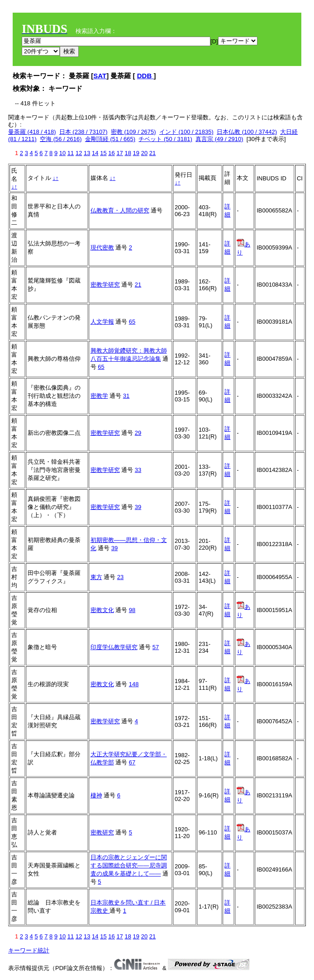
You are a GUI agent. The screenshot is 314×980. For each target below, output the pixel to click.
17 (119, 153)
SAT (100, 76)
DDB (145, 76)
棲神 (96, 795)
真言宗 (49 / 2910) (219, 139)
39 (138, 507)
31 (126, 396)
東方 (96, 577)
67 (132, 762)
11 (71, 153)
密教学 (99, 396)
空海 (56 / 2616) (61, 139)
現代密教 (102, 247)
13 (87, 153)
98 (132, 610)
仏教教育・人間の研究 (120, 210)
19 (136, 153)
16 (111, 153)
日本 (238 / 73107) (83, 132)
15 (103, 153)
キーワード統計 (29, 950)
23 (120, 577)
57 (156, 647)
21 (152, 153)
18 (128, 153)
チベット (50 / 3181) (165, 139)
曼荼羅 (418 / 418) (32, 132)
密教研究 (102, 832)
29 (138, 433)
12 (79, 153)
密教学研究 (105, 285)
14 (95, 153)
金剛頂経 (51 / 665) (110, 139)
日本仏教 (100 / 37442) (247, 132)
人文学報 (102, 322)
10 (62, 153)
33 (138, 470)
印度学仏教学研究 (114, 647)
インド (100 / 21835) (186, 132)
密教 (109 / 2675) (133, 132)
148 (134, 684)
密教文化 (102, 610)
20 (144, 153)
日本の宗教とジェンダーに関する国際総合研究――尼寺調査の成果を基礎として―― (129, 865)
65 (132, 322)
